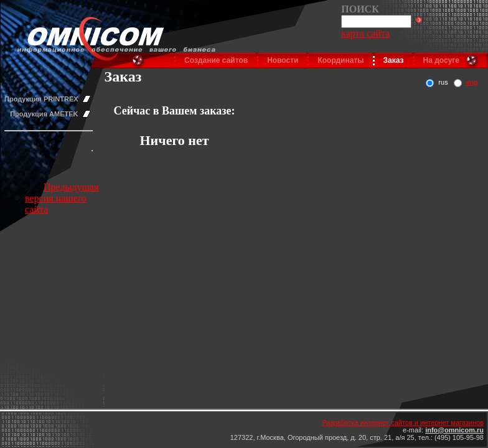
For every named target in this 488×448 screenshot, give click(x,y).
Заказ (394, 60)
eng (472, 82)
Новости (283, 60)
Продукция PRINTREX (41, 99)
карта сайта (365, 33)
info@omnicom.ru (454, 430)
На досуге (441, 60)
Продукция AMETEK (44, 114)
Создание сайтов (216, 60)
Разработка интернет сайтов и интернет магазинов (403, 422)
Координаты (340, 60)
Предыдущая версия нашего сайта (62, 198)
